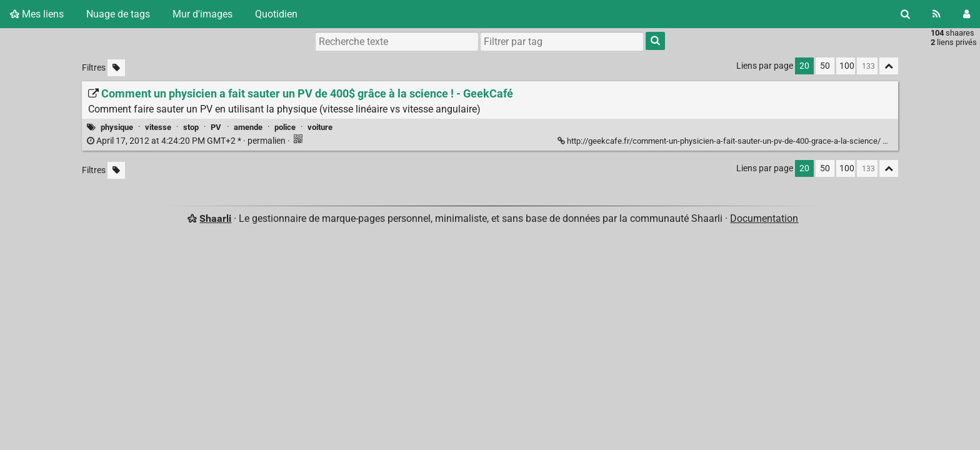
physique (117, 127)
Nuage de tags (118, 14)
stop (191, 127)
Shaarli (215, 218)
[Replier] (890, 140)
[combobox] (562, 41)
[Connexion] (967, 14)
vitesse (158, 127)
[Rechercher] (905, 14)
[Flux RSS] (937, 14)
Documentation (764, 218)
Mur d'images (202, 14)
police (285, 127)
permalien (187, 141)
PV (216, 127)
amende (248, 127)
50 (825, 66)
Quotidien (276, 14)
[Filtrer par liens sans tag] (116, 68)
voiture (320, 127)
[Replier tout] (889, 66)
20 (804, 66)
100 (847, 66)
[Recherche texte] (397, 41)
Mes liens (37, 14)
